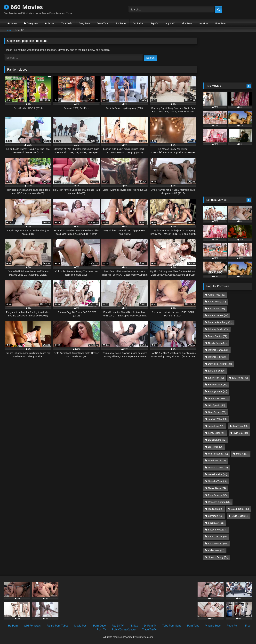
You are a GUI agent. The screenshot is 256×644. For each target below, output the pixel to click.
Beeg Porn (84, 23)
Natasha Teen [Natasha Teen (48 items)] (218, 481)
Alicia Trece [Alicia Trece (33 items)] (216, 295)
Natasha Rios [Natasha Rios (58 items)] (217, 474)
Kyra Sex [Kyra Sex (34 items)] (241, 433)
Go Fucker (138, 23)
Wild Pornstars (32, 626)
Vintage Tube (213, 626)
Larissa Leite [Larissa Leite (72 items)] (217, 440)
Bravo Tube (103, 23)
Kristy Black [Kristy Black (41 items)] (217, 433)
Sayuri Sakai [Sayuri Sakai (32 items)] (240, 509)
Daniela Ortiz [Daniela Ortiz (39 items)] (217, 357)
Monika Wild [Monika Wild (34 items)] (217, 461)
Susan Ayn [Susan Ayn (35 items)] (216, 523)
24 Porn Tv (150, 626)
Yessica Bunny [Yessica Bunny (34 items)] (218, 557)
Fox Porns (121, 23)
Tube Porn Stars (172, 626)
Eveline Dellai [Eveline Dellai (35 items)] (218, 385)
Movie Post (81, 626)
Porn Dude (100, 626)
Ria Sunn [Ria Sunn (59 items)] (215, 509)
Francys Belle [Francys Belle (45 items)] (218, 391)
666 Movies (23, 7)
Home (14, 23)
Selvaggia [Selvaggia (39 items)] (216, 516)
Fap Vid (154, 23)
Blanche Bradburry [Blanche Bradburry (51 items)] (220, 322)
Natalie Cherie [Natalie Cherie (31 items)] (218, 468)
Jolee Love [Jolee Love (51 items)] (216, 426)
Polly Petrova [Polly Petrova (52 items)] (217, 495)
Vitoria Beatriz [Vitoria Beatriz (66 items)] (218, 544)
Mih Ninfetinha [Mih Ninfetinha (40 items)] (218, 454)
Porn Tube (193, 626)
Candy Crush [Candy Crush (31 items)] (217, 343)
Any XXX (170, 23)
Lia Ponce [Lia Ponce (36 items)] (216, 447)
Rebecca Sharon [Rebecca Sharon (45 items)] (219, 502)
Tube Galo (67, 23)
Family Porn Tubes (57, 626)
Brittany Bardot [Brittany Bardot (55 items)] (218, 329)
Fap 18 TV (118, 626)
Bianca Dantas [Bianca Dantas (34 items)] (218, 315)
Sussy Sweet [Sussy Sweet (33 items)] (217, 530)
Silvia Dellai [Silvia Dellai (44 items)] (240, 516)
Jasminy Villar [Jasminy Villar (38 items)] (218, 419)
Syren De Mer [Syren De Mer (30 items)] (218, 537)
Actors (51, 23)
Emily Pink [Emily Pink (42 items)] (216, 378)
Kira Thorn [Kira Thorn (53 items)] (240, 426)
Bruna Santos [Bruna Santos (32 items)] (218, 336)
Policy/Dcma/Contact (124, 630)
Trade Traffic (149, 630)
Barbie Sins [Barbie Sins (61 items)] (216, 309)
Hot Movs (204, 23)
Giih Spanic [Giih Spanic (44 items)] (216, 405)
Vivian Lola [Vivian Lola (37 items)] (216, 550)
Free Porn (220, 23)
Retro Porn (233, 626)
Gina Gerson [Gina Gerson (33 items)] (217, 412)
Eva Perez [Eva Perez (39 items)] (240, 378)
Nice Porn (187, 23)
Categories (32, 23)
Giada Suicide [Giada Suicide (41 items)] (218, 398)
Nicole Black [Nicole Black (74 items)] (217, 488)
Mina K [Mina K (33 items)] (242, 454)
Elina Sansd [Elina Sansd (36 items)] (217, 371)
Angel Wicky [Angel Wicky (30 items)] (217, 302)
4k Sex (134, 626)
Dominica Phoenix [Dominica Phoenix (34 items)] (220, 364)
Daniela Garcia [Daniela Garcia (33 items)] (218, 350)
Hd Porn (13, 626)
